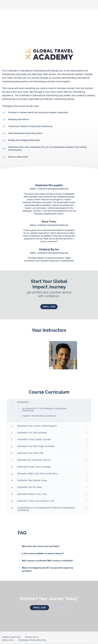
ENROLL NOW (48, 307)
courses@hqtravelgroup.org (32, 636)
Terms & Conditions (11, 633)
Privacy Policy (32, 633)
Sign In (93, 5)
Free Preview (59, 606)
